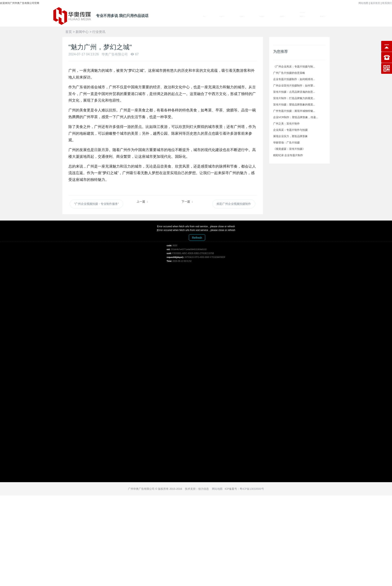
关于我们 (222, 16)
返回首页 (375, 3)
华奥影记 (262, 16)
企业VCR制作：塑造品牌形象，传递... (296, 117)
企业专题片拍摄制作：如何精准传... (294, 79)
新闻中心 (82, 32)
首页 (204, 16)
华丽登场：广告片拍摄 (286, 143)
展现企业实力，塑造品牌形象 (290, 136)
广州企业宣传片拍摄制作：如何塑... (294, 86)
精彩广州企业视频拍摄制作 (234, 204)
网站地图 (363, 3)
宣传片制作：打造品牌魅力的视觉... (294, 98)
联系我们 (387, 3)
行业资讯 (99, 32)
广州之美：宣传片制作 (286, 124)
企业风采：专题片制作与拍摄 (290, 130)
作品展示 (242, 16)
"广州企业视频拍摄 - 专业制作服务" (96, 204)
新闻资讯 (303, 16)
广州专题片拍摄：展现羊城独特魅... (294, 111)
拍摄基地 (282, 16)
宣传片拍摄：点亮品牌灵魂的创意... (294, 92)
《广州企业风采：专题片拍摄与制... (294, 67)
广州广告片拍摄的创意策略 (289, 73)
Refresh (197, 238)
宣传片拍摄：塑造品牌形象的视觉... (294, 105)
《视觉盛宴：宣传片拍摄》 (289, 149)
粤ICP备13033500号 (252, 489)
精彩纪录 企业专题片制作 (288, 155)
